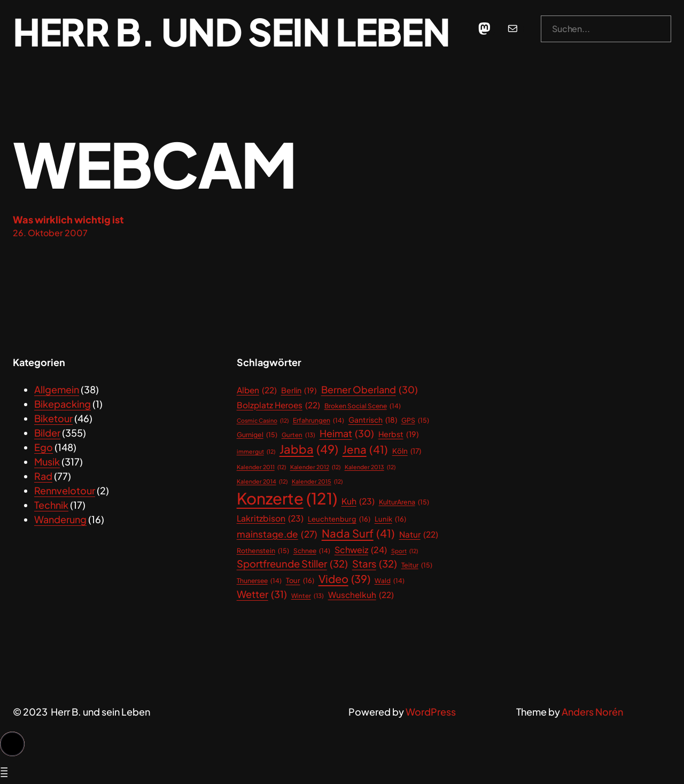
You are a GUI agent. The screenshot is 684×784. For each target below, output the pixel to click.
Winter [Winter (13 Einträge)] (308, 596)
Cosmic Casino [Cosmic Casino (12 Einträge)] (263, 421)
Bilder (47, 433)
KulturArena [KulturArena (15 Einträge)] (404, 502)
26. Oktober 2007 (50, 233)
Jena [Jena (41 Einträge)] (365, 450)
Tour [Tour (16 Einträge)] (300, 581)
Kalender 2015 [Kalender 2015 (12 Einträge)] (317, 482)
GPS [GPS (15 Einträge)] (415, 420)
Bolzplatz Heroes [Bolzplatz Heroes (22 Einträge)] (278, 405)
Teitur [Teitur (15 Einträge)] (417, 565)
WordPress (431, 712)
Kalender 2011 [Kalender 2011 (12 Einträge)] (261, 467)
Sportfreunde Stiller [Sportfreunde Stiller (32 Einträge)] (292, 564)
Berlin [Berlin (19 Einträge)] (299, 390)
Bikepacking (63, 404)
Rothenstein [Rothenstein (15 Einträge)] (263, 551)
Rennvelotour (65, 490)
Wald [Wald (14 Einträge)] (390, 581)
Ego (44, 447)
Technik (51, 505)
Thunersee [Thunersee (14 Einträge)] (259, 581)
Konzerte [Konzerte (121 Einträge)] (287, 499)
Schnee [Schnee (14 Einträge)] (312, 551)
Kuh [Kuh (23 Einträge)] (358, 502)
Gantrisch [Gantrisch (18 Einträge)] (373, 420)
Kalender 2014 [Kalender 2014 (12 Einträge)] (262, 482)
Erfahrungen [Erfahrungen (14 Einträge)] (318, 421)
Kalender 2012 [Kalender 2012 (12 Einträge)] (315, 467)
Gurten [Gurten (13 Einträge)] (298, 435)
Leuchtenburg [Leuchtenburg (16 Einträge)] (339, 519)
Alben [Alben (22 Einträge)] (257, 390)
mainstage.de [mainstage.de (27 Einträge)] (277, 534)
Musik (47, 461)
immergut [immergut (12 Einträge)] (256, 452)
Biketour (53, 418)
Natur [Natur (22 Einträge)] (419, 534)
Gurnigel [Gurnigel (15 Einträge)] (257, 435)
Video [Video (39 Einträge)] (344, 579)
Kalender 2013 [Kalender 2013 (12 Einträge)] (370, 467)
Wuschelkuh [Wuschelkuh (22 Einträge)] (361, 595)
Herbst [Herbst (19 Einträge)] (399, 434)
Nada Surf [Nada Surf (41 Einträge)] (358, 534)
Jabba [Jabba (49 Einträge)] (309, 449)
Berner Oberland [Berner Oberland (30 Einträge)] (370, 390)
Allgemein (57, 389)
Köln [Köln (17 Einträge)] (407, 451)
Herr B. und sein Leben (231, 31)
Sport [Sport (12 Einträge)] (405, 551)
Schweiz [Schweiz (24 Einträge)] (361, 550)
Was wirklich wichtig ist (68, 219)
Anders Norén (592, 712)
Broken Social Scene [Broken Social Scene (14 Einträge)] (363, 406)
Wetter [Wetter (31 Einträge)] (262, 594)
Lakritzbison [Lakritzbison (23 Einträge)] (270, 519)
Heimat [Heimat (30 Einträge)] (347, 434)
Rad (43, 476)
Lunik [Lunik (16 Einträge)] (390, 519)
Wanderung (60, 519)
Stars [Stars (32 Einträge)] (375, 564)
